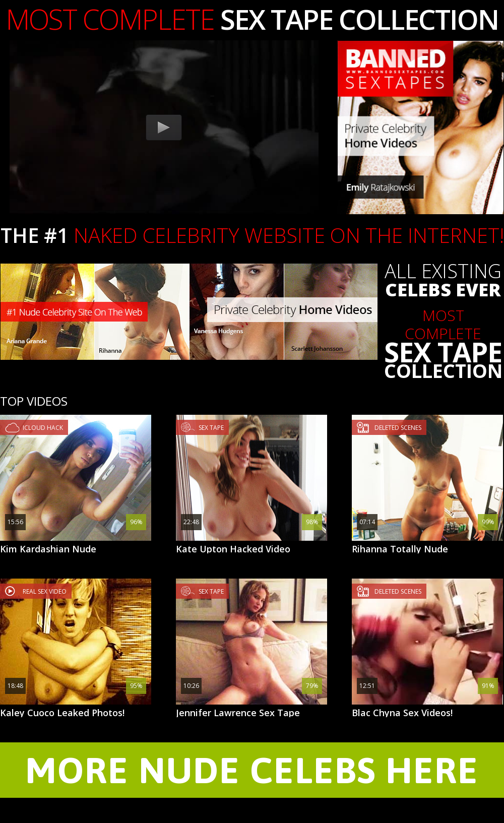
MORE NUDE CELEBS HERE (252, 770)
